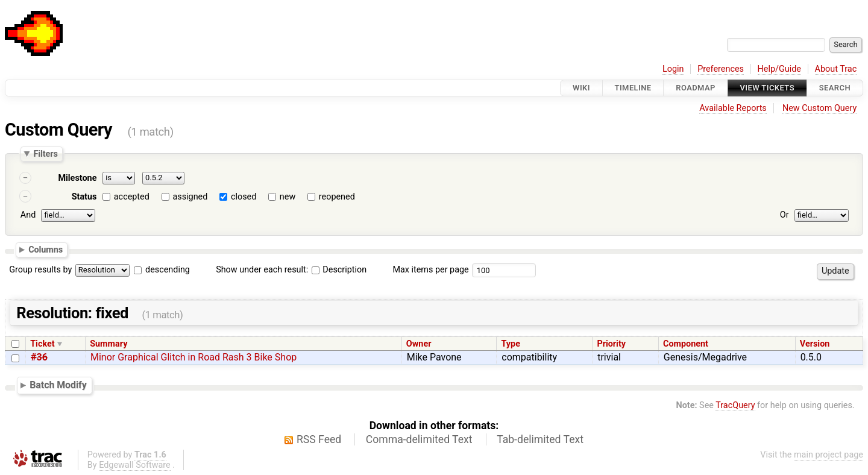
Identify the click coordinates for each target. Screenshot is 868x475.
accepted (132, 197)
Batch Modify (58, 385)
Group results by (40, 270)
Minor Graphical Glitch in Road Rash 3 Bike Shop (193, 357)
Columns (46, 249)
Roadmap (696, 88)
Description (339, 270)
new (288, 197)
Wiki (581, 88)
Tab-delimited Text (540, 439)
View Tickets (767, 88)
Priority (611, 344)
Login (673, 69)
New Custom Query (819, 108)
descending (168, 270)
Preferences (721, 69)
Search (835, 88)
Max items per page (430, 270)
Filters (45, 154)
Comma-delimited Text (419, 439)
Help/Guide (779, 69)
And (28, 215)
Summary (108, 344)
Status (84, 197)
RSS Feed (319, 439)
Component (686, 344)
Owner (419, 344)
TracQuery (735, 405)
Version (815, 344)
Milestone (77, 178)
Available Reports (733, 108)
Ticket (42, 344)
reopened (337, 197)
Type (510, 344)
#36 (39, 357)
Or (785, 215)
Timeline (633, 88)
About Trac (836, 69)
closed (244, 197)
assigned (190, 197)
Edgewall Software (135, 465)
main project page (829, 455)
